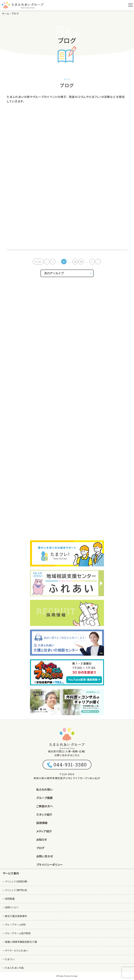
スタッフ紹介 (44, 814)
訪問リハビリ (12, 907)
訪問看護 (10, 899)
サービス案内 (11, 873)
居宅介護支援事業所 (16, 916)
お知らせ (42, 839)
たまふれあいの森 (14, 968)
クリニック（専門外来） (16, 890)
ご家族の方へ (45, 806)
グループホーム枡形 (15, 925)
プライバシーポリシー (50, 865)
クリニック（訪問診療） (16, 881)
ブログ (40, 848)
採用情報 (42, 823)
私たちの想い (44, 789)
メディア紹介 (44, 831)
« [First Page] (47, 262)
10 (75, 262)
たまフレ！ (10, 959)
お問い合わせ (45, 856)
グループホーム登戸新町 (18, 933)
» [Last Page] (98, 262)
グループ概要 (44, 798)
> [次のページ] (92, 262)
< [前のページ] (53, 262)
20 (81, 262)
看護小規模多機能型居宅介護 (21, 942)
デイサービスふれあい (16, 950)
